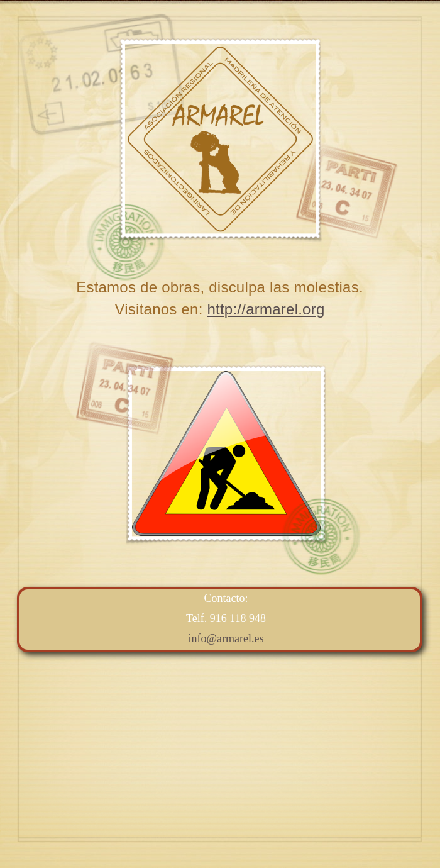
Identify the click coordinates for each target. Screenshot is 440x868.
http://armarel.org (266, 309)
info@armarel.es (226, 638)
